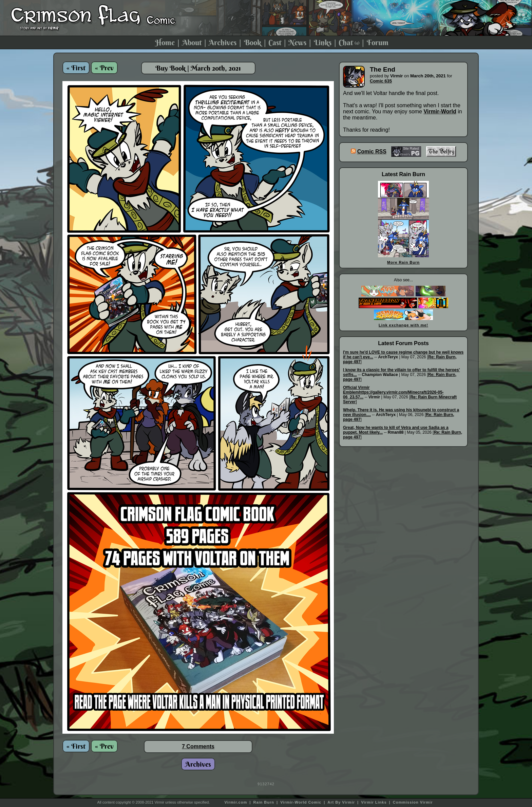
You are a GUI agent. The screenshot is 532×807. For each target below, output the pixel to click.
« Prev (104, 68)
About (192, 42)
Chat (349, 42)
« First (76, 68)
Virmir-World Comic (301, 802)
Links (323, 42)
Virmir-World (440, 111)
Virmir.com (236, 802)
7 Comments (198, 746)
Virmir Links (374, 802)
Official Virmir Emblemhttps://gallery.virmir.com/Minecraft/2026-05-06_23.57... (393, 392)
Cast (275, 42)
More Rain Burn (403, 262)
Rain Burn (264, 802)
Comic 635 (381, 81)
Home (165, 42)
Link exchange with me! (403, 325)
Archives (223, 42)
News (297, 42)
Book (253, 42)
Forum (378, 42)
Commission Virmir (413, 802)
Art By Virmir (341, 802)
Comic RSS (372, 152)
